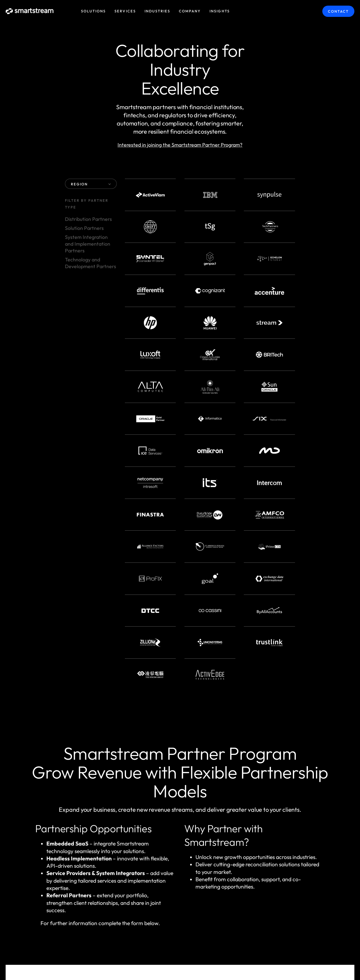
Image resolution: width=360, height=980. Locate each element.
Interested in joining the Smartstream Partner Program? (180, 145)
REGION (91, 184)
